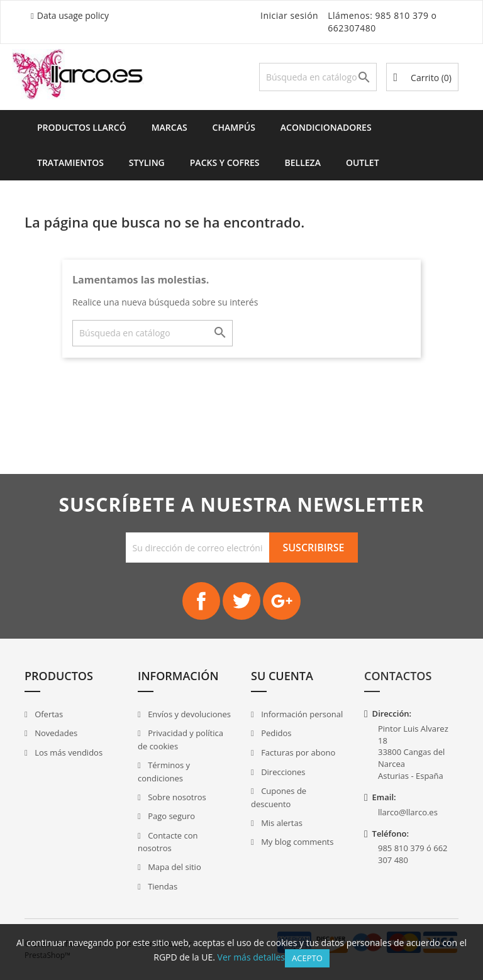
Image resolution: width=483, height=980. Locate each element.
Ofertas (48, 714)
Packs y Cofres (225, 162)
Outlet (363, 162)
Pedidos (275, 733)
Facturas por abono (297, 752)
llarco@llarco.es (408, 812)
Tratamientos (70, 162)
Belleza (303, 162)
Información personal (301, 714)
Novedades (55, 733)
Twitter (241, 601)
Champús (234, 127)
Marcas (169, 127)
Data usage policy (73, 15)
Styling (147, 162)
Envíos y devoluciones (188, 714)
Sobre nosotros (176, 797)
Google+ (282, 601)
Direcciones (282, 772)
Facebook (201, 601)
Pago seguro (170, 816)
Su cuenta (282, 676)
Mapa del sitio (174, 867)
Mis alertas (281, 823)
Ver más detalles (251, 957)
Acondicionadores (326, 127)
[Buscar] (318, 77)
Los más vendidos (68, 752)
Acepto (307, 958)
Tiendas (162, 886)
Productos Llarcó (82, 127)
